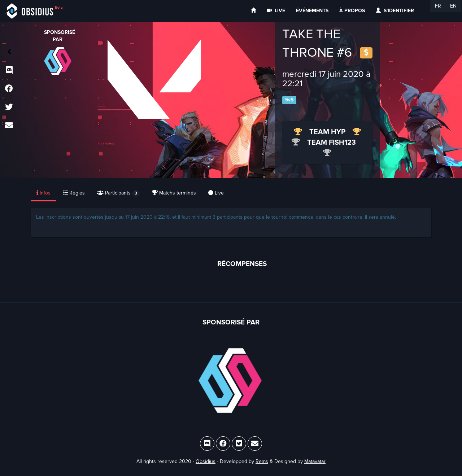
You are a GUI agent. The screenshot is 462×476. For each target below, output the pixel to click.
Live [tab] (216, 193)
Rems (262, 461)
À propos (352, 11)
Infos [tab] (43, 193)
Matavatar (315, 461)
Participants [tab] (118, 193)
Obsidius (206, 461)
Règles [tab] (74, 193)
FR (438, 6)
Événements (312, 11)
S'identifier (395, 11)
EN (453, 6)
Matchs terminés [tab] (174, 193)
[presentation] (44, 193)
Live (276, 11)
